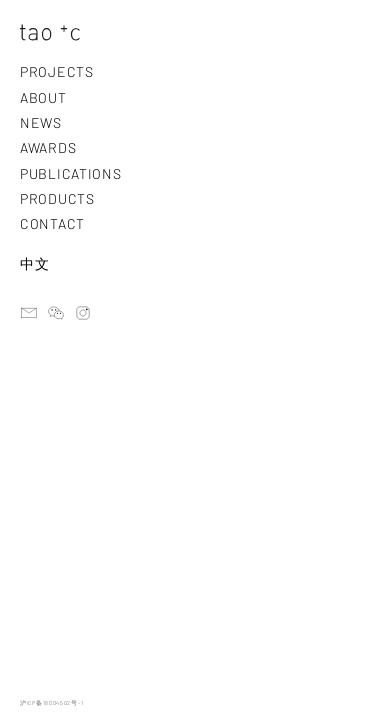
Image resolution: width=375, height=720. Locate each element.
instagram (83, 313)
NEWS (41, 122)
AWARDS (48, 147)
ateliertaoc (56, 313)
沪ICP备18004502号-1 (51, 702)
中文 (34, 263)
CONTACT (52, 223)
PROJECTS (57, 71)
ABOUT (43, 97)
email (29, 313)
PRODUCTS (57, 198)
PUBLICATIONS (70, 173)
